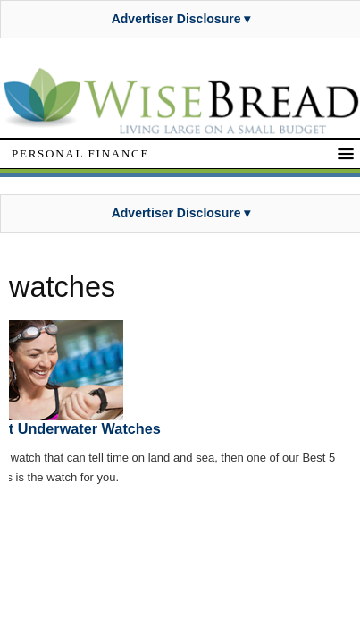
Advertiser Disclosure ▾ (181, 19)
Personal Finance (80, 153)
